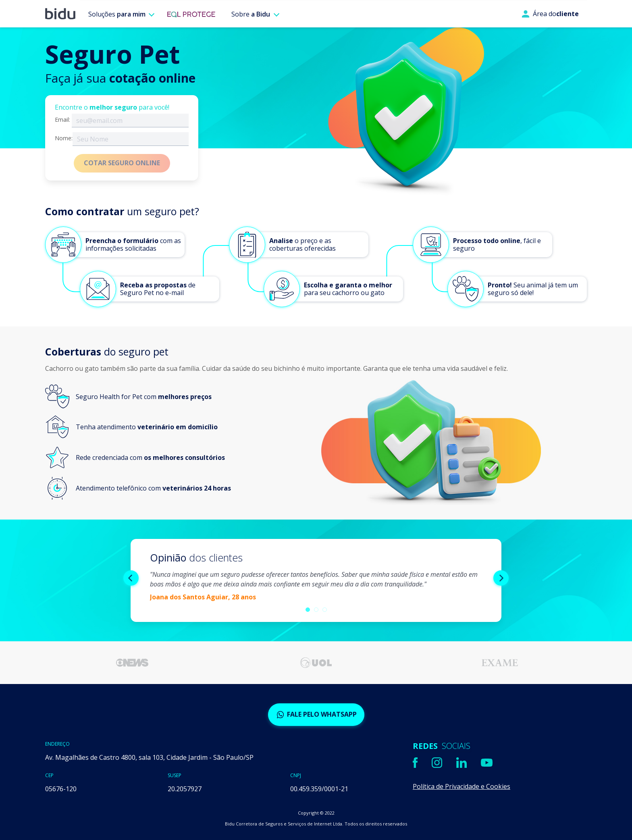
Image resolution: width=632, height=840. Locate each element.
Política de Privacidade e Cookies (462, 786)
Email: (62, 120)
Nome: (64, 138)
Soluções (117, 14)
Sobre (251, 14)
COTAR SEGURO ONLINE (122, 163)
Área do (550, 14)
